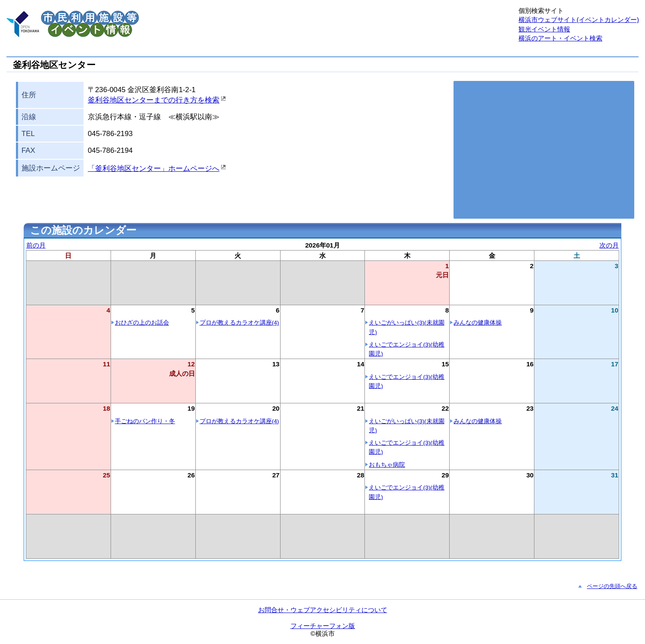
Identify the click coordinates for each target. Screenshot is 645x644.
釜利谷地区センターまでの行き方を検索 (154, 100)
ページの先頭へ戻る (612, 586)
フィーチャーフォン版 (323, 626)
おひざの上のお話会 (142, 323)
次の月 (609, 245)
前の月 (36, 245)
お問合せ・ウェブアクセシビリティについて (323, 610)
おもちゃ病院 (387, 465)
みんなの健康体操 (478, 323)
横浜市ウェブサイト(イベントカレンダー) (579, 20)
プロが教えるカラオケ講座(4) (239, 323)
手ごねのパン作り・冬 (145, 421)
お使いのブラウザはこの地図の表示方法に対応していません (544, 150)
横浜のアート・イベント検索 (560, 38)
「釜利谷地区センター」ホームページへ (154, 169)
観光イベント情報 (544, 29)
